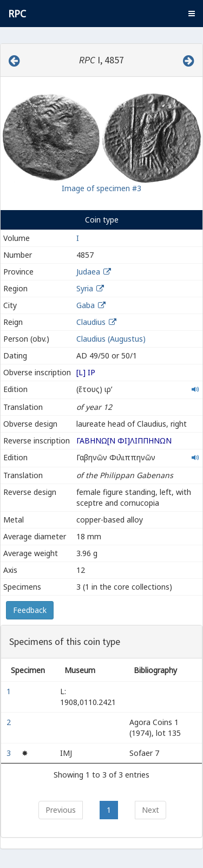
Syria (85, 288)
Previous (61, 810)
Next (150, 810)
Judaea (88, 272)
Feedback (30, 610)
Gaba (86, 305)
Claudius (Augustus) (111, 339)
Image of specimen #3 (101, 188)
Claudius (91, 322)
